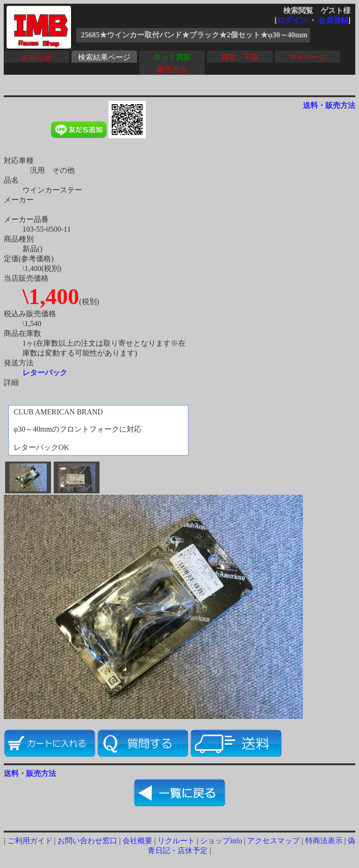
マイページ (308, 57)
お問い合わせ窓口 (87, 841)
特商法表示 (324, 841)
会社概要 (137, 841)
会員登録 (333, 20)
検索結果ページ (104, 57)
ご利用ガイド (30, 841)
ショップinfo (221, 841)
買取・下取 (240, 57)
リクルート (176, 841)
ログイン (292, 20)
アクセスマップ (273, 841)
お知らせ (36, 57)
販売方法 (172, 69)
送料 (310, 105)
